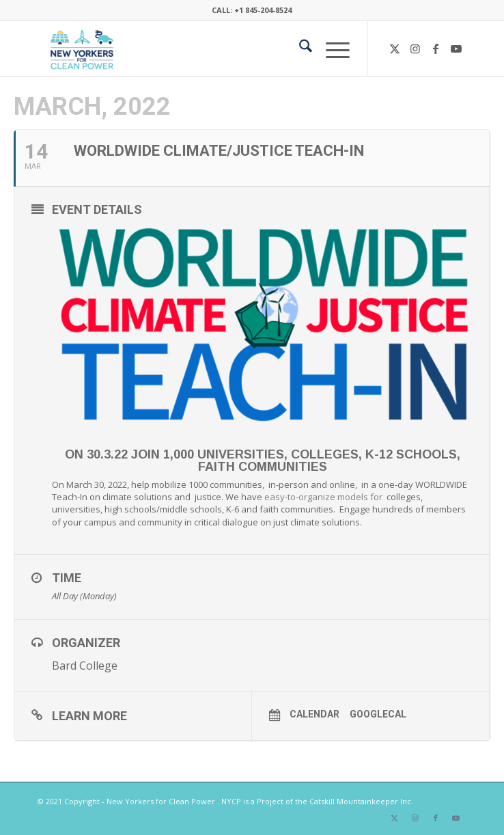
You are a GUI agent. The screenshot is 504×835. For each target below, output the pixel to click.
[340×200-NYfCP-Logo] (209, 49)
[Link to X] (395, 49)
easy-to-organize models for (324, 497)
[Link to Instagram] (415, 49)
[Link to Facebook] (436, 49)
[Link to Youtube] (456, 49)
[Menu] (331, 49)
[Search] (299, 49)
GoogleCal (378, 714)
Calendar (314, 714)
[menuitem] (299, 49)
